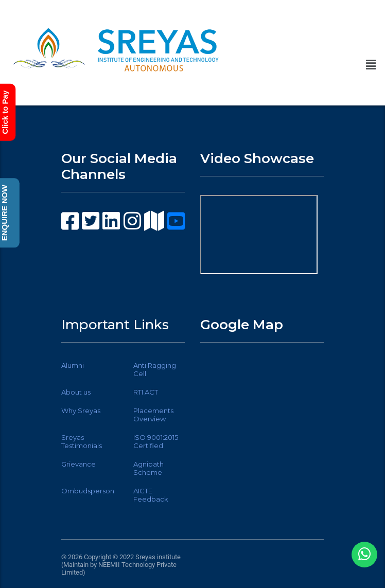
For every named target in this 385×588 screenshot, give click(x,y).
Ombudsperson (88, 491)
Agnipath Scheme (148, 468)
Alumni (73, 365)
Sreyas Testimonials (82, 441)
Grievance (78, 464)
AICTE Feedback (151, 495)
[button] (371, 65)
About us (76, 392)
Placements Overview (153, 415)
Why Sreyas (81, 411)
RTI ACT (146, 392)
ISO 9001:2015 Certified (156, 441)
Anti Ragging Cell (155, 369)
